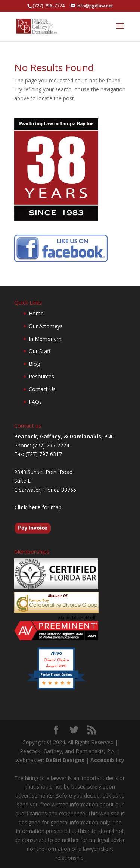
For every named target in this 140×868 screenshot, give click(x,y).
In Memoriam (45, 339)
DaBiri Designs (65, 760)
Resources (41, 376)
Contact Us (42, 389)
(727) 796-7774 (49, 6)
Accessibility (107, 760)
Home (36, 313)
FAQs (35, 402)
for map (38, 507)
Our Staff (40, 351)
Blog (34, 364)
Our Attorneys (46, 326)
